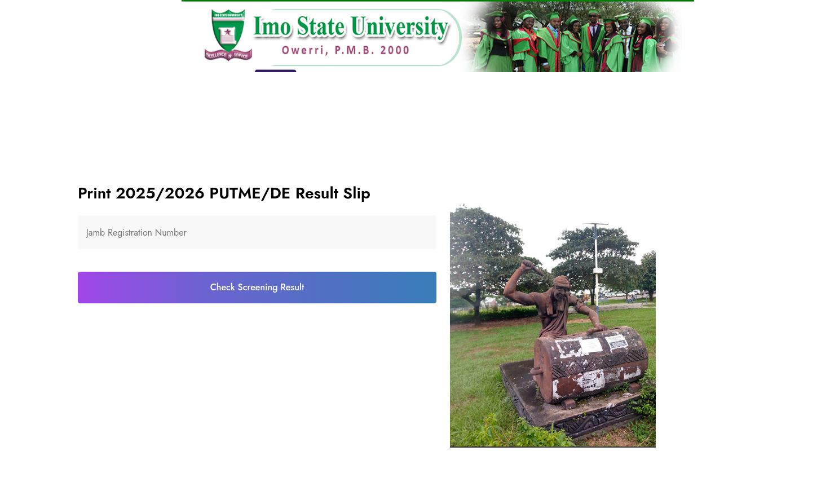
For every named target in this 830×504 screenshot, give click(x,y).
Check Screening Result (257, 287)
